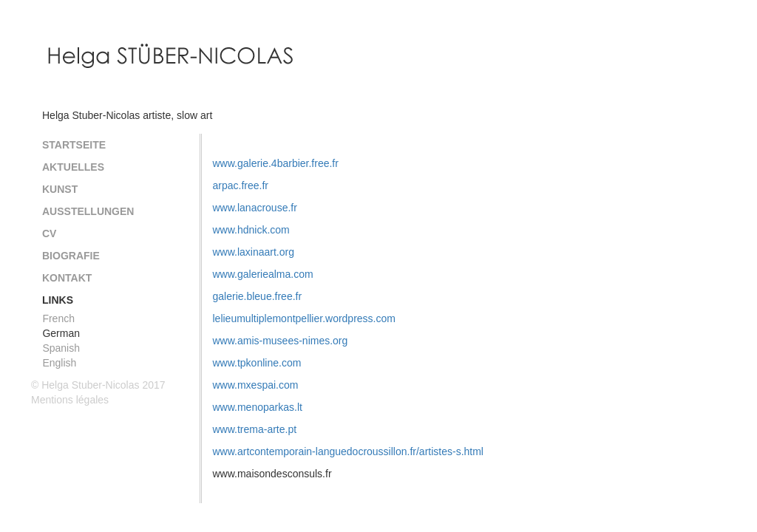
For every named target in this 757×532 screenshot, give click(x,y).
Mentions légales (70, 400)
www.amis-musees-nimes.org (281, 341)
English (59, 363)
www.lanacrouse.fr (255, 208)
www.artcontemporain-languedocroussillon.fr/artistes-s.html (348, 451)
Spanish (61, 348)
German (61, 333)
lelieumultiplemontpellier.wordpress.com (304, 318)
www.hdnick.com (251, 230)
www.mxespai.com (256, 385)
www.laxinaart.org (254, 252)
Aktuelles (73, 167)
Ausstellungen (88, 211)
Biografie (71, 256)
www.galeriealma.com (263, 274)
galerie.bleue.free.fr (258, 296)
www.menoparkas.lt (258, 407)
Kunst (60, 189)
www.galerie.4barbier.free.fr (276, 163)
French (58, 318)
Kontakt (67, 278)
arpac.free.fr (241, 185)
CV (49, 233)
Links (58, 300)
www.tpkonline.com (257, 363)
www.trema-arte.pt (255, 429)
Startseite (74, 145)
